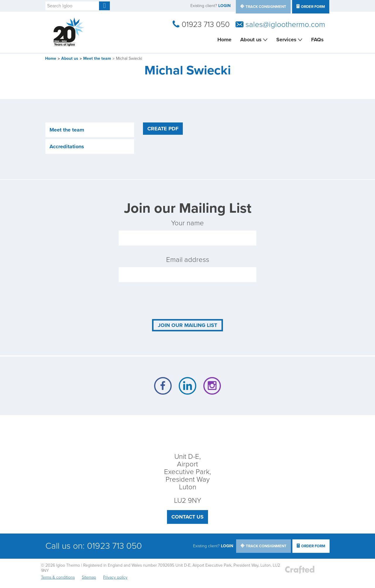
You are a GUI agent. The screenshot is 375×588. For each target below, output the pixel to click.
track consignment (266, 7)
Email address (187, 269)
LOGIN (224, 6)
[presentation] (163, 301)
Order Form (313, 7)
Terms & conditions (58, 577)
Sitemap (89, 577)
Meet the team (97, 59)
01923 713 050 (206, 25)
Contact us (187, 517)
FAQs (317, 40)
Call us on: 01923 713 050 (94, 546)
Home (224, 40)
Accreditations (67, 146)
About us (251, 40)
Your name (187, 232)
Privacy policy (115, 577)
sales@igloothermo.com (285, 25)
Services (286, 40)
